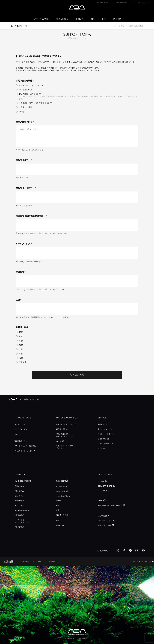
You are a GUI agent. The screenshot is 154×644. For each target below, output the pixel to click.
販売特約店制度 (103, 439)
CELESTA (101, 491)
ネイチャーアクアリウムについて (33, 85)
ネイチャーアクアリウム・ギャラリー (66, 447)
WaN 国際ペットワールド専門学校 (110, 506)
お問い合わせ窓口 (136, 26)
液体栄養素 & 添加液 (22, 510)
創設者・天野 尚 (62, 429)
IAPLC (58, 441)
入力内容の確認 (77, 374)
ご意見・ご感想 (25, 107)
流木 (58, 510)
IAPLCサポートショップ (23, 451)
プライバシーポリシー (106, 444)
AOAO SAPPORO (104, 526)
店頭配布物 (60, 525)
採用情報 (52, 562)
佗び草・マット (62, 486)
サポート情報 (119, 26)
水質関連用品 (19, 515)
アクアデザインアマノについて (31, 562)
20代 (21, 336)
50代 (21, 349)
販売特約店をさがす (22, 441)
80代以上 (23, 362)
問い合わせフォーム (105, 429)
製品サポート (103, 424)
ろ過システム (19, 496)
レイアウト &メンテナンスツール (22, 521)
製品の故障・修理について (30, 94)
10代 (21, 332)
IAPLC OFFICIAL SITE (103, 2)
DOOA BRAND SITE (121, 2)
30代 (21, 341)
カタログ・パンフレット (106, 434)
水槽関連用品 (19, 501)
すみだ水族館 (103, 516)
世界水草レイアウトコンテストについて (35, 103)
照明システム (19, 486)
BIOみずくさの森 (62, 491)
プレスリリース (20, 424)
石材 (58, 505)
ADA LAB (101, 481)
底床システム (19, 506)
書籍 (58, 521)
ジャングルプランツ (63, 496)
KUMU (58, 501)
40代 (21, 345)
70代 (21, 358)
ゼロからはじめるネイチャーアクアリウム (65, 435)
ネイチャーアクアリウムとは (66, 424)
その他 (22, 112)
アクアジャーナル (21, 429)
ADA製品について (26, 90)
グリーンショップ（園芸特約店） (26, 446)
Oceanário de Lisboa (105, 521)
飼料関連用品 (19, 527)
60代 (21, 354)
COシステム (19, 491)
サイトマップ (103, 448)
